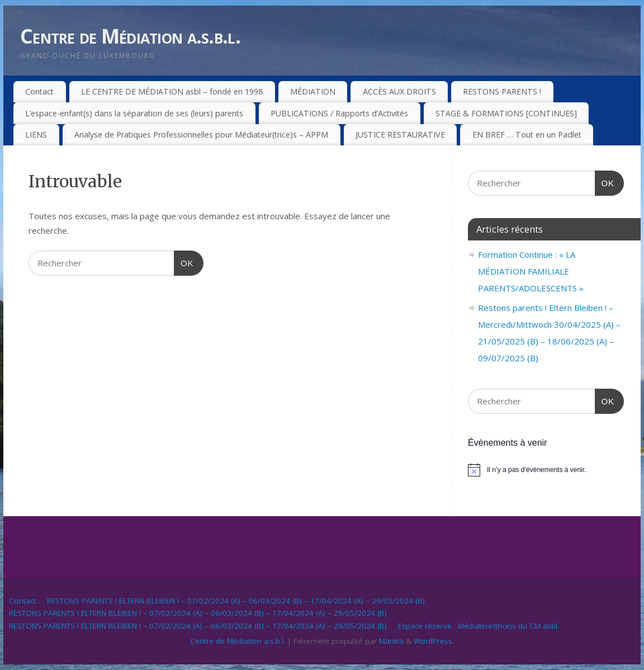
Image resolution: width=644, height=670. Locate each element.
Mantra (391, 641)
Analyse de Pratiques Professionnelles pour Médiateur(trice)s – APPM (201, 135)
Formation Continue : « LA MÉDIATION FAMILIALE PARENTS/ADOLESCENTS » (531, 271)
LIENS (36, 135)
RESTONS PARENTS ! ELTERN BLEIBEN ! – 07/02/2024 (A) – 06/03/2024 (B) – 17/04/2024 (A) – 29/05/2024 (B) (236, 601)
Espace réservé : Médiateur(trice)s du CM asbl (478, 626)
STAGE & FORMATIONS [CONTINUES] (506, 113)
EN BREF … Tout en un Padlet (527, 135)
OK (184, 262)
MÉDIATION (313, 91)
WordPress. (434, 641)
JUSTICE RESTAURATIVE (400, 135)
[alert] (546, 470)
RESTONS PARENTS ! (502, 91)
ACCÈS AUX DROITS (399, 91)
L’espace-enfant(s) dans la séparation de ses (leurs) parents (134, 113)
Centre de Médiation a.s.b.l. (130, 36)
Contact (39, 91)
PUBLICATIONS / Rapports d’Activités (339, 113)
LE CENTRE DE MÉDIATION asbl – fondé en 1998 (172, 91)
